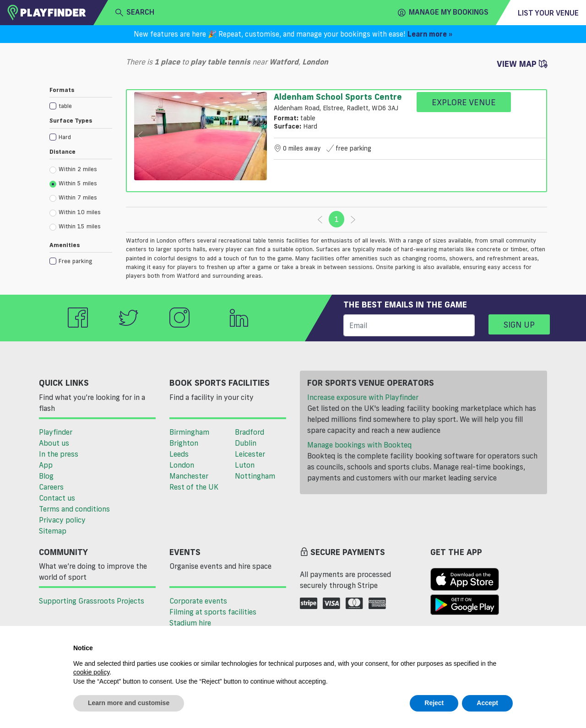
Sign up (519, 324)
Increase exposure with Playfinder (363, 397)
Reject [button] (434, 703)
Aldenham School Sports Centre (338, 97)
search (135, 12)
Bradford (250, 432)
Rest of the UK (194, 487)
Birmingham (189, 432)
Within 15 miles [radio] (75, 226)
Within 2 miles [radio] (73, 169)
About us (54, 443)
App (46, 465)
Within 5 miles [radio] (73, 183)
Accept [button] (487, 703)
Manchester (189, 476)
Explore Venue (464, 102)
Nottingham (255, 476)
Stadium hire (190, 623)
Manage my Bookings (443, 12)
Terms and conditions (74, 509)
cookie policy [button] (91, 672)
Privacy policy (62, 520)
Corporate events (198, 601)
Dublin (246, 443)
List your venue (548, 13)
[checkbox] (81, 105)
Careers (51, 487)
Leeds (179, 454)
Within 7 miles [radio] (73, 198)
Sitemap (53, 531)
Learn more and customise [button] (129, 703)
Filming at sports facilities (213, 612)
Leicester (250, 454)
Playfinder (56, 432)
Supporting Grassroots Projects (92, 601)
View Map (522, 64)
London (182, 465)
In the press (59, 454)
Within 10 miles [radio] (75, 212)
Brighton (184, 443)
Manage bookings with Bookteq (359, 445)
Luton (245, 465)
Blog (46, 476)
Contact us (57, 498)
